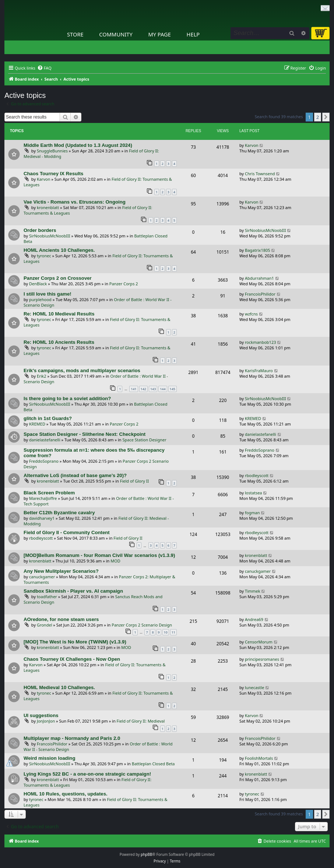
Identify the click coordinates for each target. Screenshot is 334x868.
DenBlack (38, 284)
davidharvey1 (42, 518)
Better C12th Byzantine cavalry (59, 513)
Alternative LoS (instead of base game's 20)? (75, 475)
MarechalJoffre (43, 498)
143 (153, 389)
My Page (159, 34)
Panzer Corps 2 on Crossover (58, 278)
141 (133, 389)
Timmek (253, 591)
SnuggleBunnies (52, 151)
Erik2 (42, 376)
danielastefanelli (45, 440)
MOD (115, 561)
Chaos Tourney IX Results (53, 174)
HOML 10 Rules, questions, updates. (66, 794)
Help (193, 34)
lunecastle (254, 687)
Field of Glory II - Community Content (67, 532)
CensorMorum (259, 642)
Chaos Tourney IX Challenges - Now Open (72, 659)
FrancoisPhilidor (260, 294)
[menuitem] (44, 68)
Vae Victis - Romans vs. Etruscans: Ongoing (75, 202)
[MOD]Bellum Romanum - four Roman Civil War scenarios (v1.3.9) (99, 555)
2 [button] (318, 117)
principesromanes (262, 659)
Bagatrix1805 (258, 250)
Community (116, 34)
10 (166, 632)
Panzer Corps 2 (124, 284)
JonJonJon (46, 721)
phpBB (146, 854)
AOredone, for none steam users (61, 619)
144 (163, 389)
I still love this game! (48, 294)
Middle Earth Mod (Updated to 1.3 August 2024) (78, 145)
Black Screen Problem (49, 493)
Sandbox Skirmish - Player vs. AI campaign (73, 591)
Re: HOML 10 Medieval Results (59, 314)
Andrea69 (254, 619)
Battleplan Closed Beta (153, 764)
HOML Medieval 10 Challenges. (59, 687)
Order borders (40, 230)
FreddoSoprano (44, 461)
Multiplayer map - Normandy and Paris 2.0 (72, 738)
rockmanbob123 (260, 342)
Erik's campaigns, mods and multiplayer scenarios (82, 371)
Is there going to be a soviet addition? (67, 398)
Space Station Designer (144, 440)
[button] (326, 117)
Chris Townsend (260, 174)
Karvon (252, 145)
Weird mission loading (49, 758)
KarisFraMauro (259, 371)
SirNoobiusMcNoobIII (50, 236)
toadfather (47, 597)
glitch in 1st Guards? (48, 418)
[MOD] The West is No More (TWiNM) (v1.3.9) (75, 642)
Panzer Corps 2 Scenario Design (142, 625)
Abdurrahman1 (259, 278)
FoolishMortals (259, 758)
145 (173, 389)
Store (75, 34)
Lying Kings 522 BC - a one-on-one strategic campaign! (87, 774)
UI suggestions (41, 715)
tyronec (44, 256)
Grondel (45, 625)
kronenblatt (48, 207)
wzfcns (251, 314)
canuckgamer (42, 577)
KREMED (37, 424)
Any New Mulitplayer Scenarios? (61, 571)
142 (143, 389)
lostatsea (254, 493)
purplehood (40, 299)
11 (173, 632)
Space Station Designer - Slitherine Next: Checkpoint (85, 434)
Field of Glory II (135, 481)
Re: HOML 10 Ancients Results (59, 342)
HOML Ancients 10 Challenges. (59, 250)
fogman (252, 513)
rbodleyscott (257, 475)
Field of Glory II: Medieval (141, 721)
